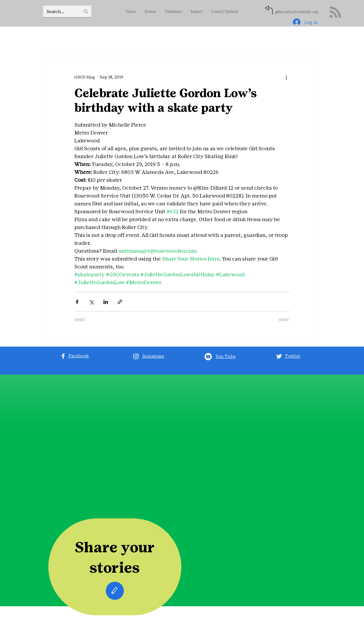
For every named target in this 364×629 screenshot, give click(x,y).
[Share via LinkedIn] (106, 302)
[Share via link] (120, 302)
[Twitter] (279, 356)
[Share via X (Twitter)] (91, 302)
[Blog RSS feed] (335, 12)
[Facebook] (63, 356)
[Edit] (115, 591)
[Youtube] (208, 357)
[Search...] (59, 11)
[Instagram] (136, 356)
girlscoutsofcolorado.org (296, 12)
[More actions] (286, 77)
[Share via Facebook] (77, 302)
